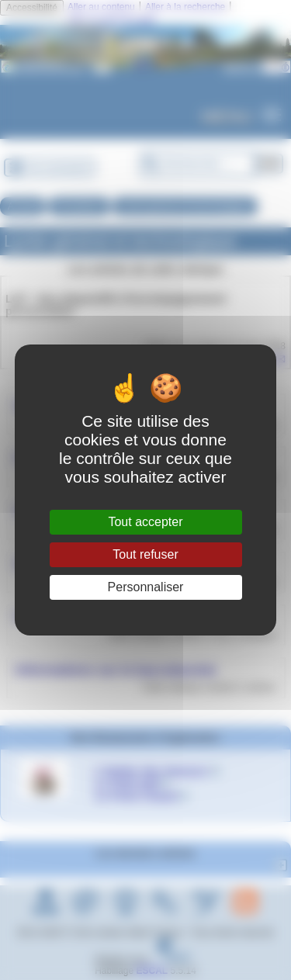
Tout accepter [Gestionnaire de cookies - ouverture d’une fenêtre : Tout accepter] (145, 522)
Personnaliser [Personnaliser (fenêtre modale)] (146, 587)
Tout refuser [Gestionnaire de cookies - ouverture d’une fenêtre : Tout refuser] (145, 554)
